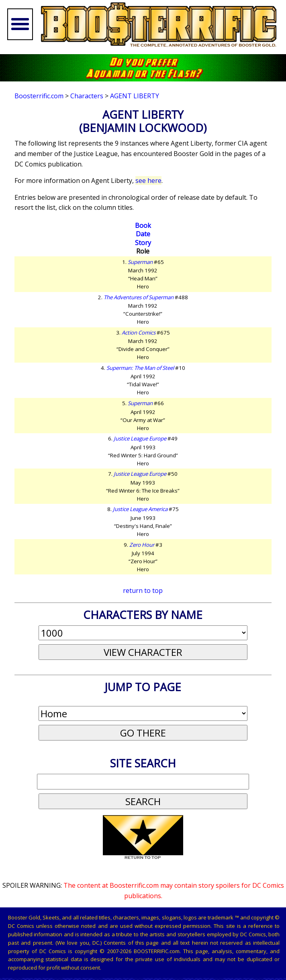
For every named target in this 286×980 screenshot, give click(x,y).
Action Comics (139, 333)
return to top (143, 590)
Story (143, 243)
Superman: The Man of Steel (140, 368)
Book (143, 225)
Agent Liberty (135, 96)
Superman (140, 262)
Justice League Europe (140, 438)
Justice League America (140, 509)
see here (148, 181)
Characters (87, 96)
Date (143, 234)
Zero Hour (142, 545)
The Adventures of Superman (139, 297)
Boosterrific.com (39, 96)
